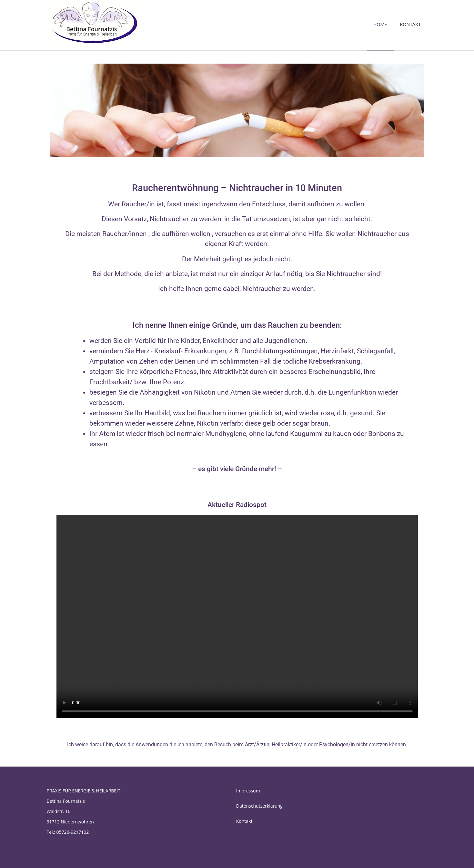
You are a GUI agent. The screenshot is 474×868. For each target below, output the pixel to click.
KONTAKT (411, 24)
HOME (380, 24)
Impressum (248, 791)
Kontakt (244, 821)
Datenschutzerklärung (259, 806)
